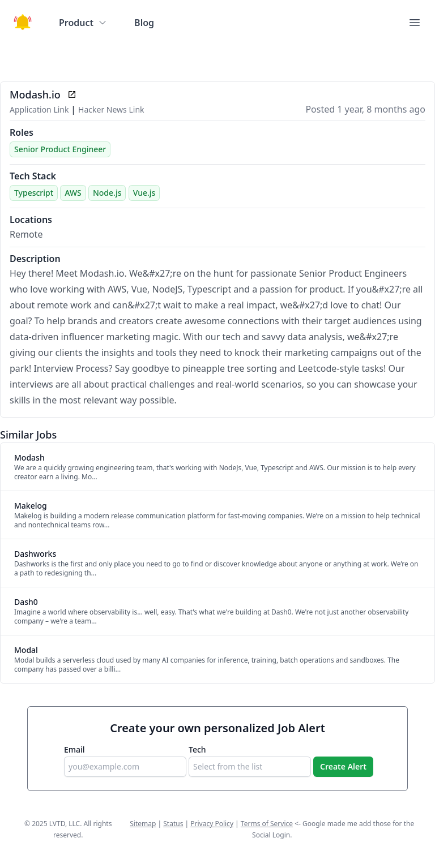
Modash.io (35, 94)
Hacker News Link (111, 109)
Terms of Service (267, 824)
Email (74, 749)
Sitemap (143, 824)
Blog (144, 23)
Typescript (34, 193)
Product (83, 23)
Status (173, 824)
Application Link (40, 109)
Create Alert (343, 766)
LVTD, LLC (65, 824)
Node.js (107, 193)
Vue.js (144, 193)
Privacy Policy (212, 824)
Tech (197, 749)
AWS (73, 193)
